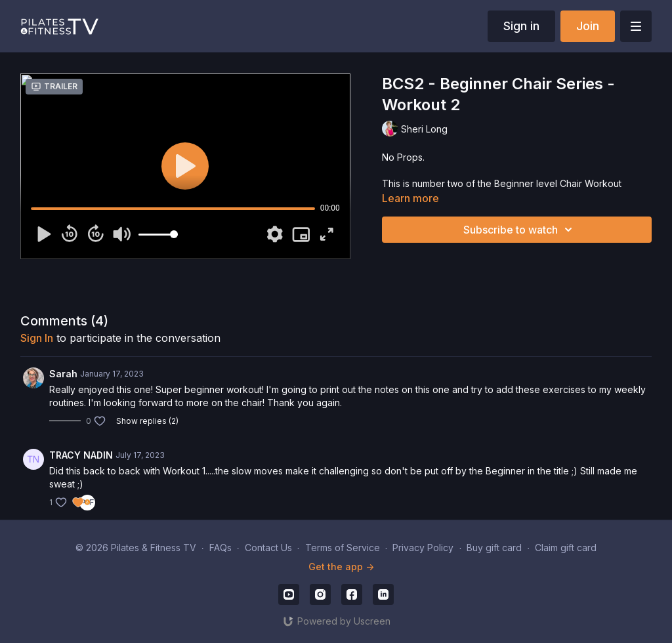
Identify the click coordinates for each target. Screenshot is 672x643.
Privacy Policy (423, 548)
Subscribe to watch (520, 230)
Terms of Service (343, 548)
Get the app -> (341, 567)
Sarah (63, 374)
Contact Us (268, 548)
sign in (37, 338)
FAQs (220, 548)
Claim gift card (566, 548)
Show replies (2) (147, 421)
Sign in (521, 26)
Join (588, 26)
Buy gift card (494, 548)
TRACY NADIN (81, 455)
